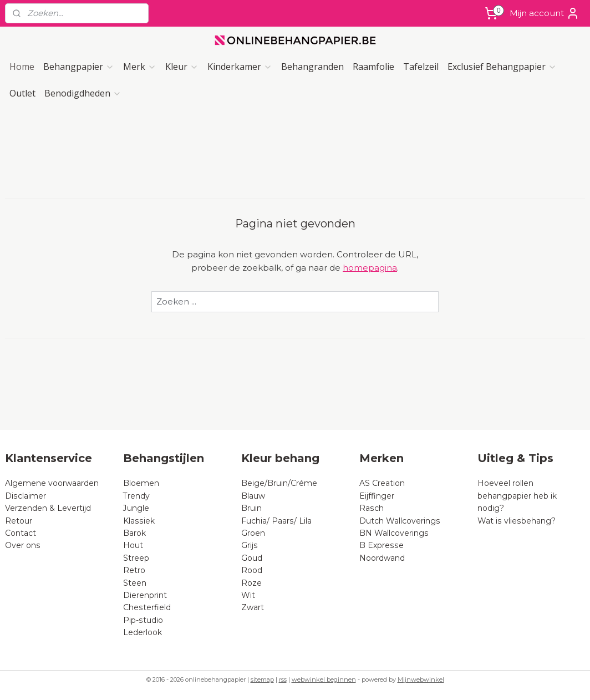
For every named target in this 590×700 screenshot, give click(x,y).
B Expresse (382, 545)
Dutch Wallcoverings (400, 521)
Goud (252, 558)
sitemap (262, 679)
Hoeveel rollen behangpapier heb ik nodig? (517, 496)
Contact (21, 533)
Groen (253, 533)
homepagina (370, 268)
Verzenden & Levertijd (48, 508)
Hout (133, 545)
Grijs (250, 545)
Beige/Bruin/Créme (279, 483)
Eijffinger (377, 496)
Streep (136, 558)
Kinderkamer (240, 67)
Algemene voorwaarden (52, 483)
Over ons (23, 545)
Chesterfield (148, 607)
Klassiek (139, 521)
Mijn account (545, 13)
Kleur (182, 67)
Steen (135, 583)
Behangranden (312, 67)
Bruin (251, 508)
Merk (140, 67)
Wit (248, 595)
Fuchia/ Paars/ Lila (276, 521)
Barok (134, 533)
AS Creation (382, 483)
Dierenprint (145, 595)
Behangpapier (79, 67)
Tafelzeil (421, 67)
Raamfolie (373, 67)
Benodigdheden (83, 93)
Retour (19, 521)
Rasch (372, 508)
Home (22, 67)
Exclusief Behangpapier (502, 67)
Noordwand (382, 558)
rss (283, 679)
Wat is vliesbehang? (517, 521)
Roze (251, 583)
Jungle (136, 508)
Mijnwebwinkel (421, 679)
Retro (134, 570)
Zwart (253, 607)
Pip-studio (143, 620)
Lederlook (143, 632)
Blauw (253, 496)
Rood (252, 570)
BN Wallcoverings (394, 533)
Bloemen (141, 483)
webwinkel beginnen (324, 679)
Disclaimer (26, 496)
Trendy (136, 496)
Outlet (22, 93)
